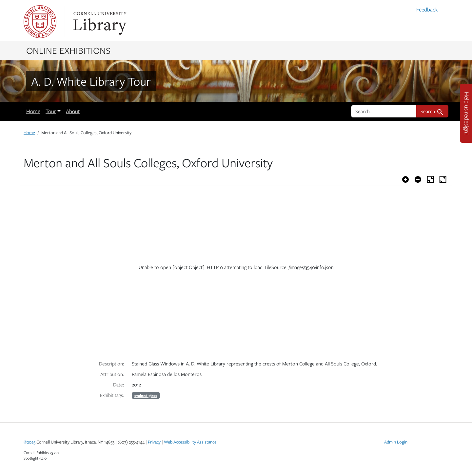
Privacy (154, 442)
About (73, 111)
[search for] (384, 111)
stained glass (146, 395)
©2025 (29, 442)
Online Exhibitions (68, 50)
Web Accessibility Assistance (190, 442)
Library (99, 22)
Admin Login (396, 442)
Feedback (427, 10)
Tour (51, 111)
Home (33, 111)
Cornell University (40, 22)
